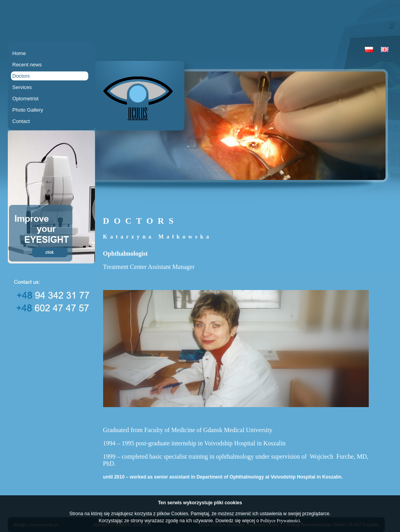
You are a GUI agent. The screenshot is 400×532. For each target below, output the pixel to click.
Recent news (27, 65)
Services (22, 87)
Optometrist (26, 99)
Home (19, 53)
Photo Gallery (28, 110)
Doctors (21, 76)
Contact (21, 121)
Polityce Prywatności (280, 521)
